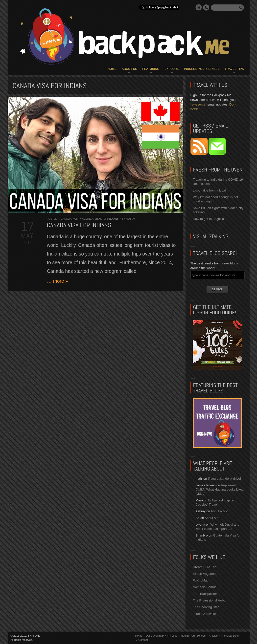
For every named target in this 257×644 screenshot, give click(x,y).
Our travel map (155, 636)
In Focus (172, 636)
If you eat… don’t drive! (224, 479)
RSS (206, 7)
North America (83, 219)
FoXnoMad (201, 580)
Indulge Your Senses (202, 69)
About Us (129, 69)
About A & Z (219, 511)
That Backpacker (205, 594)
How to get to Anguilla (209, 219)
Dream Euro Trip (205, 567)
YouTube (199, 7)
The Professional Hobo (209, 600)
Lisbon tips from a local (209, 190)
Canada (66, 219)
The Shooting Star (206, 607)
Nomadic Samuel (205, 587)
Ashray (131, 219)
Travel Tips (234, 69)
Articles (213, 636)
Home (112, 69)
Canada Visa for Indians (79, 225)
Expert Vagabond (205, 574)
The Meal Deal (230, 636)
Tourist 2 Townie (204, 614)
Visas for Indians (106, 219)
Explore (172, 69)
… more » (58, 281)
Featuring (151, 69)
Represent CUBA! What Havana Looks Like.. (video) (220, 489)
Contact (143, 640)
